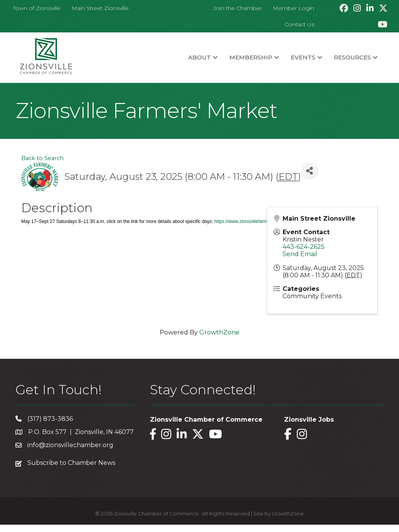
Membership (251, 57)
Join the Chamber (237, 8)
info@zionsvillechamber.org (70, 445)
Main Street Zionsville (100, 8)
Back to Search (42, 158)
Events (303, 57)
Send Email (300, 254)
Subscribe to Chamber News (71, 463)
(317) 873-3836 (50, 419)
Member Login (294, 8)
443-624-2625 (304, 247)
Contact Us (299, 24)
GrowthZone (219, 332)
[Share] (310, 171)
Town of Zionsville (37, 8)
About (199, 57)
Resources (352, 57)
